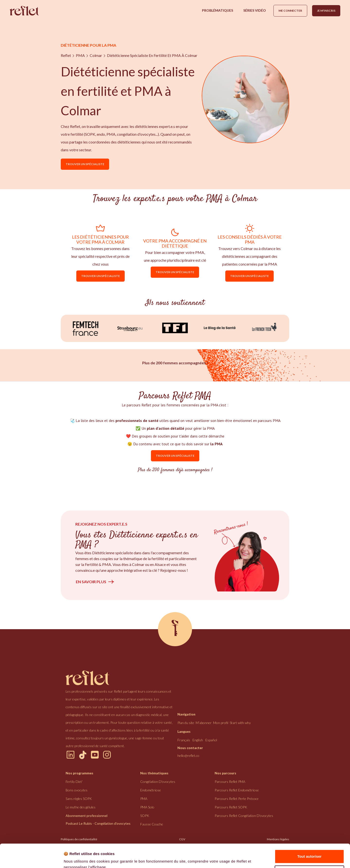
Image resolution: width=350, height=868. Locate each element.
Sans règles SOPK (79, 799)
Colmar (96, 55)
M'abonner (204, 723)
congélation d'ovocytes (158, 782)
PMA (80, 55)
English (198, 740)
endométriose (151, 790)
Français (184, 740)
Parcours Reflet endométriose (237, 790)
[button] (218, 10)
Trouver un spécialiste (85, 164)
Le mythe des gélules (81, 807)
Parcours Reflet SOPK (231, 807)
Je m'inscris (326, 11)
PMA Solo (147, 807)
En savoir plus (91, 582)
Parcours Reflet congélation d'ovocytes (244, 816)
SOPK (145, 816)
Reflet (66, 55)
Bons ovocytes (77, 790)
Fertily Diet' (74, 782)
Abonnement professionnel (87, 816)
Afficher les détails (80, 858)
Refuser (309, 850)
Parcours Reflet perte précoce (237, 799)
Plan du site (186, 723)
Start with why (240, 723)
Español (211, 740)
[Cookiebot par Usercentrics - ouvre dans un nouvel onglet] (31, 859)
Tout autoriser (309, 834)
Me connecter (290, 11)
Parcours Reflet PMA (230, 782)
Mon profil (221, 723)
